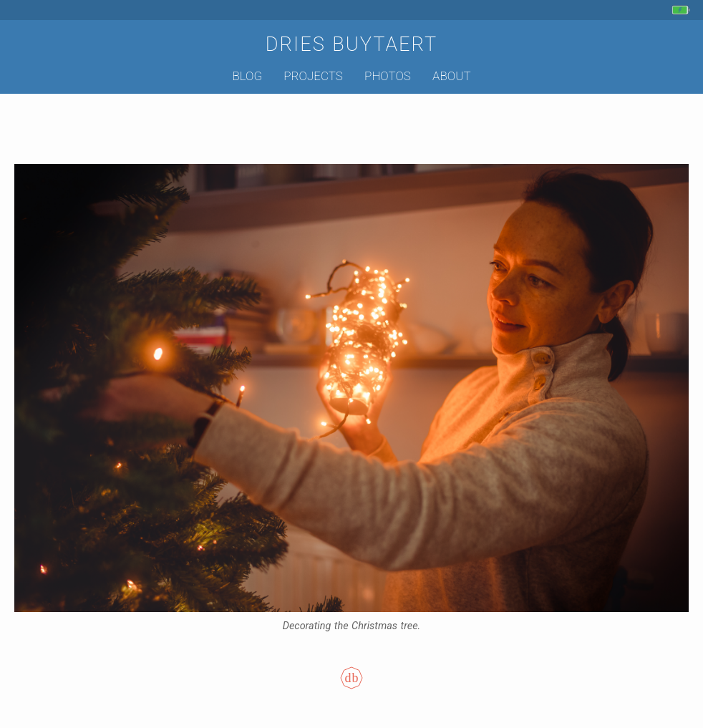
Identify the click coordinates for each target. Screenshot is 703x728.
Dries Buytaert (352, 44)
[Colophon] (351, 688)
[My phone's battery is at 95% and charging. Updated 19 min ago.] (683, 10)
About (451, 76)
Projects (313, 76)
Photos (388, 76)
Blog (247, 76)
